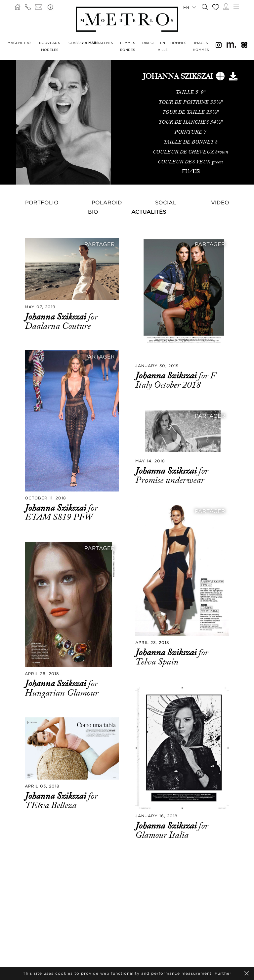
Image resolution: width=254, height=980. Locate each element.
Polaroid (107, 202)
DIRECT (148, 43)
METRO (24, 43)
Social (166, 202)
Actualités (149, 212)
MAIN (93, 43)
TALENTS (105, 43)
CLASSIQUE (78, 43)
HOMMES (178, 43)
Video (220, 202)
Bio (93, 212)
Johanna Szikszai (56, 317)
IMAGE (12, 43)
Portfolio (42, 202)
